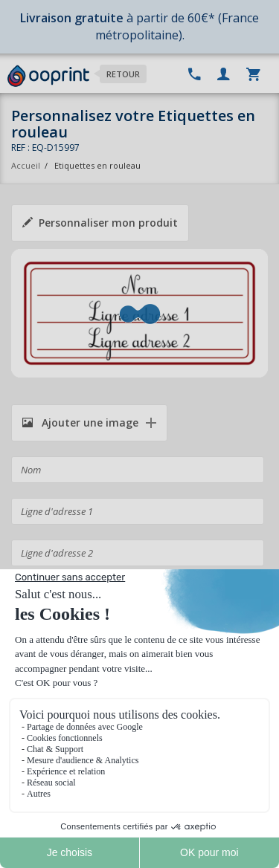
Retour (123, 74)
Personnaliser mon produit (100, 223)
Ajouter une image (80, 422)
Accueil (26, 165)
